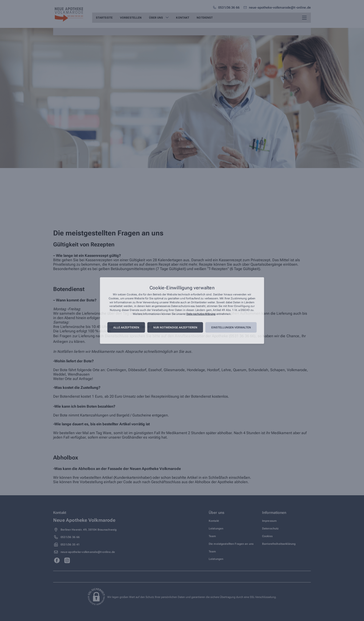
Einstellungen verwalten (231, 327)
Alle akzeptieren (126, 327)
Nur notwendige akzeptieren (175, 327)
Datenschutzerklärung (201, 314)
